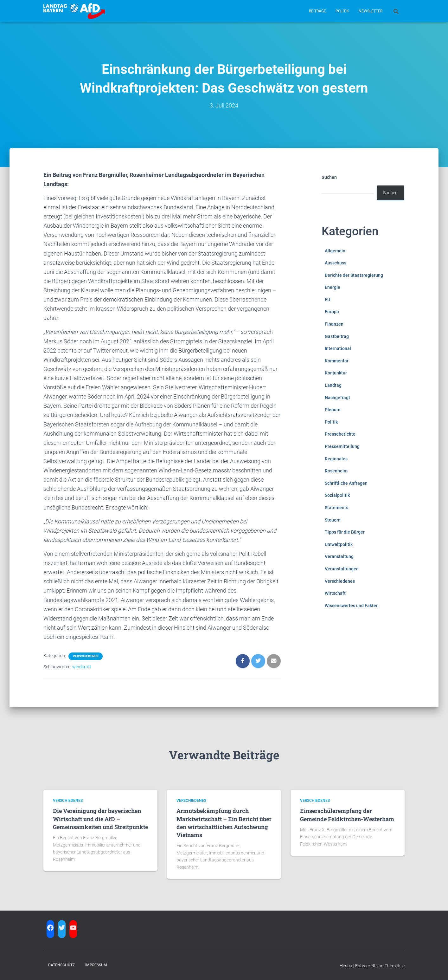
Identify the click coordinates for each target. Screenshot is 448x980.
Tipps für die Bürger (345, 532)
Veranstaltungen (342, 569)
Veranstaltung (339, 556)
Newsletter (371, 11)
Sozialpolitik (337, 495)
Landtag (333, 385)
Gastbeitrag (337, 336)
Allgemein (335, 251)
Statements (336, 508)
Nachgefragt (337, 398)
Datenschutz (61, 965)
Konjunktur (336, 373)
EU (327, 300)
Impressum (96, 965)
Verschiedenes (86, 656)
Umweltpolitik (339, 544)
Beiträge (317, 11)
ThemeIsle (395, 966)
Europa (332, 312)
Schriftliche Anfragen (346, 483)
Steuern (333, 520)
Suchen (329, 177)
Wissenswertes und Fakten (352, 606)
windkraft (82, 667)
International (338, 348)
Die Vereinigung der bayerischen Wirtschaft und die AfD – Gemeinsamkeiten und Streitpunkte (100, 819)
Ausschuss (336, 263)
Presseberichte (340, 434)
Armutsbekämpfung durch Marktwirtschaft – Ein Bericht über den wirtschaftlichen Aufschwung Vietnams (224, 823)
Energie (333, 287)
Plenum (333, 410)
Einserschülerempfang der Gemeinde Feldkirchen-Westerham (347, 815)
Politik (342, 11)
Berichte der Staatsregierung (354, 275)
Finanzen (334, 324)
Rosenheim (336, 471)
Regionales (336, 459)
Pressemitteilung (342, 446)
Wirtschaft (335, 593)
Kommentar (337, 361)
